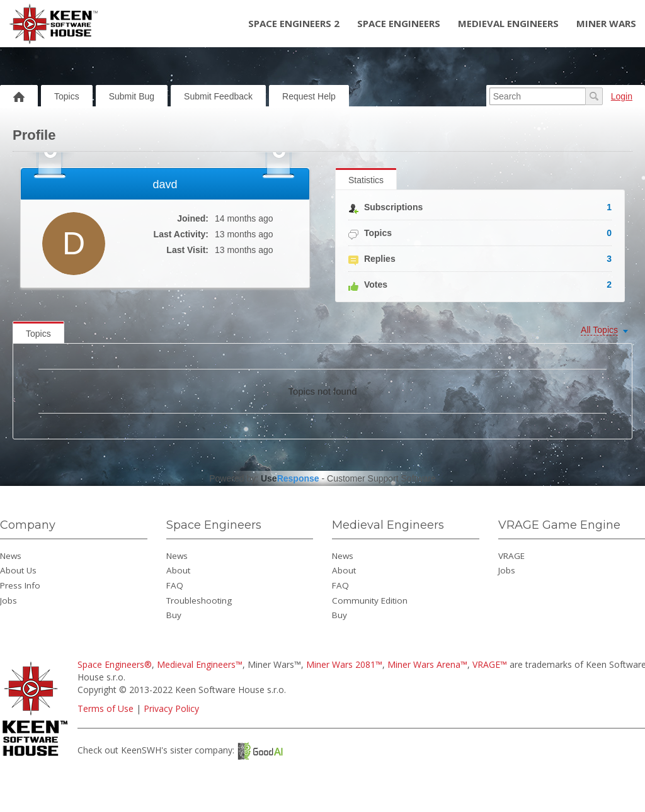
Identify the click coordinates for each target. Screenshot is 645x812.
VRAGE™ (490, 664)
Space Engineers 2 (294, 23)
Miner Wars (606, 23)
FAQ (175, 585)
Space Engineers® (115, 664)
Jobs (9, 601)
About (178, 570)
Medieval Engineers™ (200, 664)
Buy (174, 615)
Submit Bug (132, 96)
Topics (67, 96)
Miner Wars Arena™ (427, 664)
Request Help (309, 96)
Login (622, 96)
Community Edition (370, 601)
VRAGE (511, 556)
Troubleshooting (199, 601)
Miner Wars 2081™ (344, 664)
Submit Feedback (218, 96)
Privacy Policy (171, 708)
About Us (18, 570)
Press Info (20, 585)
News (11, 556)
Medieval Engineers (508, 23)
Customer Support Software (381, 478)
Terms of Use (106, 708)
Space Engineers (399, 23)
